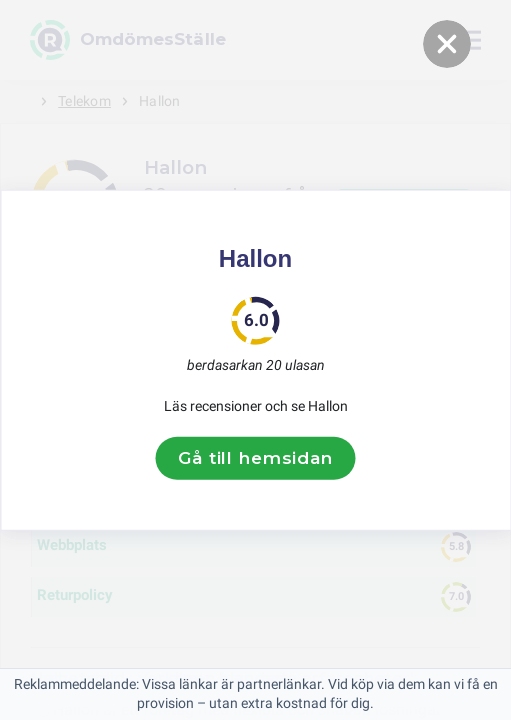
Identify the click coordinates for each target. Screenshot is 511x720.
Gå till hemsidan (255, 458)
